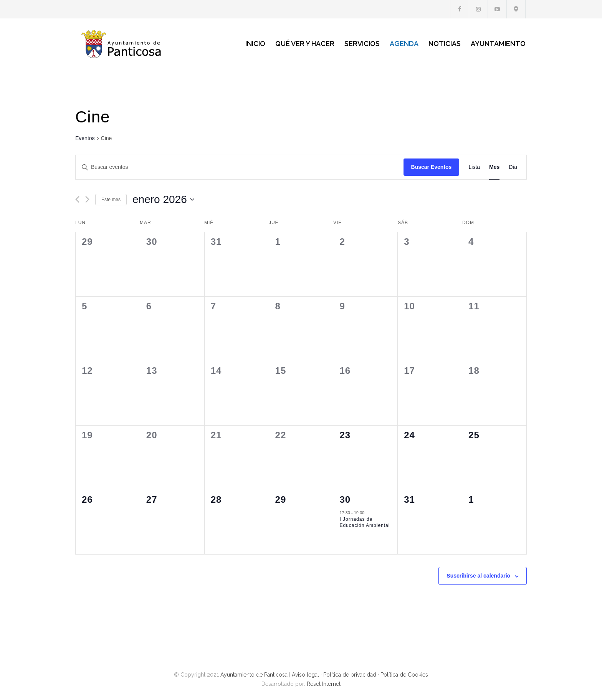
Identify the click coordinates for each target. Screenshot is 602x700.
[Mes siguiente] (87, 199)
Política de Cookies (404, 675)
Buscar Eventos (432, 167)
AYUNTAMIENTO (498, 44)
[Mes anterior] (77, 199)
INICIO (255, 44)
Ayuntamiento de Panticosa (254, 675)
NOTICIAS (445, 44)
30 (345, 499)
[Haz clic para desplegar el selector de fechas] (163, 200)
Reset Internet (324, 684)
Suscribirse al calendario (478, 576)
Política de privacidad (350, 675)
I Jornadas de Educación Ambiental (365, 523)
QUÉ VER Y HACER (305, 44)
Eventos (85, 138)
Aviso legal (305, 675)
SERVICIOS (362, 44)
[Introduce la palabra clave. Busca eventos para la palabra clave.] (240, 167)
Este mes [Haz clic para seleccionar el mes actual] (111, 200)
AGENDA (404, 44)
